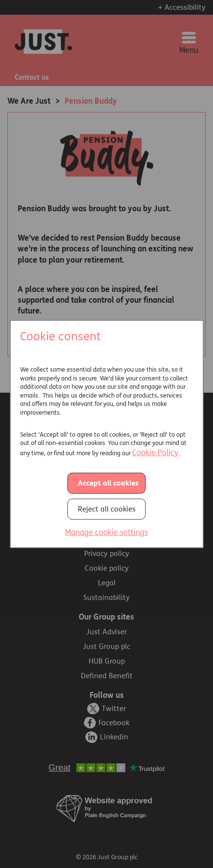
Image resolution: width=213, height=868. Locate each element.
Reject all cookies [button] (107, 509)
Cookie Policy (155, 452)
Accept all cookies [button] (108, 483)
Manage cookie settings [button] (106, 532)
